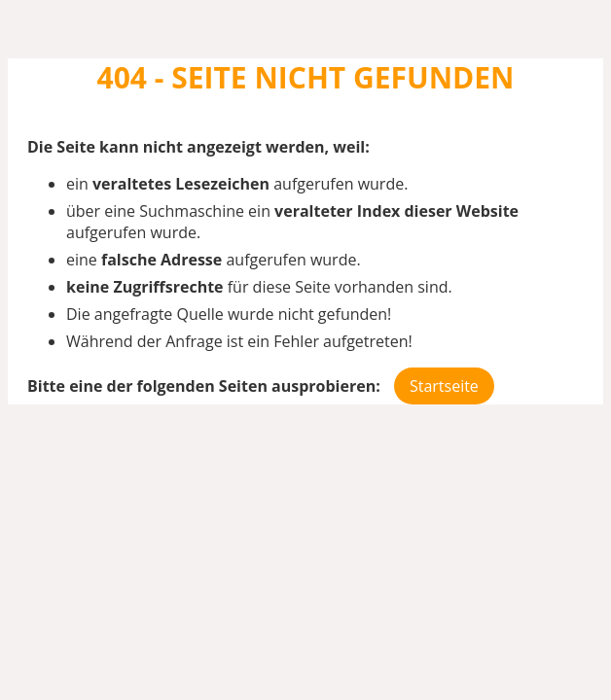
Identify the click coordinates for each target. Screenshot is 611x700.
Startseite (444, 386)
